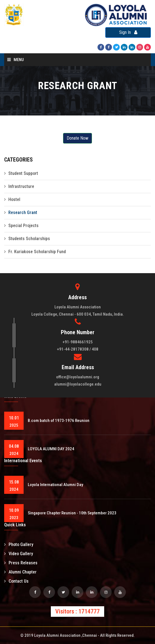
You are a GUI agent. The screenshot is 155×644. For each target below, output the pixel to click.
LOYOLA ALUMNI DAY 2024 (51, 449)
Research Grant (23, 212)
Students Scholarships (29, 239)
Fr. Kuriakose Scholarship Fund (37, 252)
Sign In (128, 32)
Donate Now (77, 138)
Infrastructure (21, 186)
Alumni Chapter (20, 572)
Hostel (14, 199)
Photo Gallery (19, 544)
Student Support (23, 173)
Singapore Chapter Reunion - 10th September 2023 (72, 513)
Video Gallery (19, 554)
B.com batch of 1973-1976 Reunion (59, 421)
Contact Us (16, 581)
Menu (16, 60)
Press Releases (21, 563)
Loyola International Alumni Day (55, 485)
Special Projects (23, 226)
